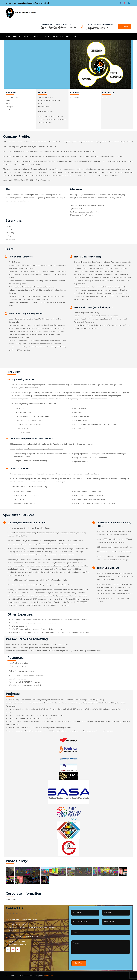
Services (27, 36)
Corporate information (53, 36)
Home (8, 36)
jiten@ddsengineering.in (96, 29)
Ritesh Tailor (49, 976)
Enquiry (125, 26)
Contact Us (71, 36)
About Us (17, 36)
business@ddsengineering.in (97, 27)
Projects (37, 36)
